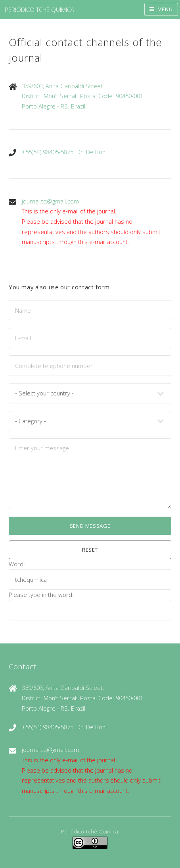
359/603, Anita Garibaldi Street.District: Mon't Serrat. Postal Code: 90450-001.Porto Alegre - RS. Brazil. (83, 96)
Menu (165, 9)
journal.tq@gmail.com (50, 201)
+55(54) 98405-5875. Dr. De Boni (64, 152)
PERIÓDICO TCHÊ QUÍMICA (39, 10)
